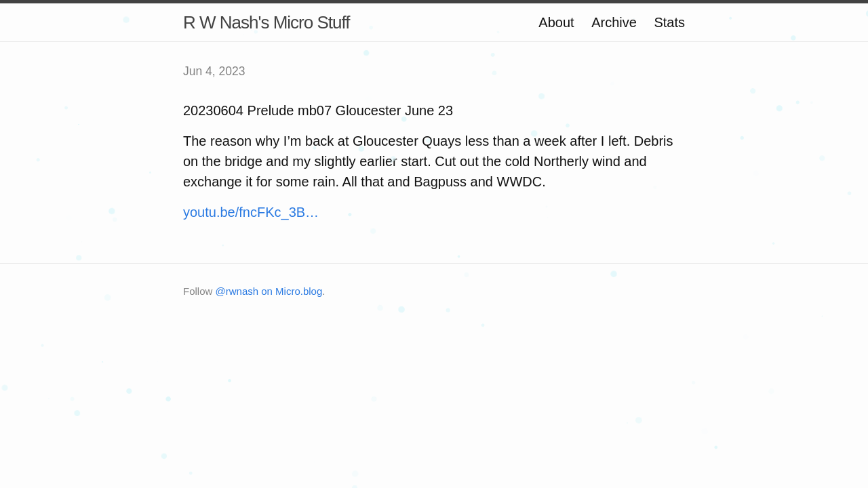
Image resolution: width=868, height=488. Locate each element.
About (556, 22)
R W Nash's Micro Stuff (266, 22)
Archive (614, 22)
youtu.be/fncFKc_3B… (251, 212)
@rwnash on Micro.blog (269, 291)
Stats (669, 22)
